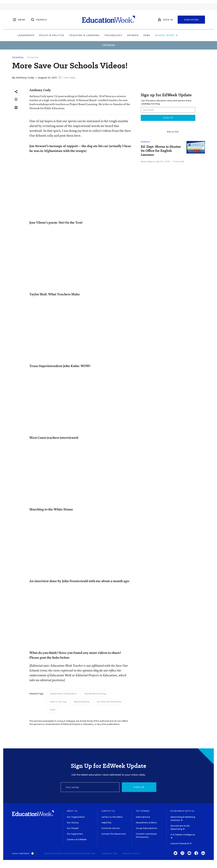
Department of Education (63, 694)
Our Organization (76, 817)
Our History (73, 823)
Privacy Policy (132, 854)
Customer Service (110, 828)
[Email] (90, 787)
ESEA (53, 710)
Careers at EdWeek (77, 839)
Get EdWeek (143, 811)
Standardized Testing (95, 694)
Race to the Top (58, 702)
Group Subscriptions (146, 828)
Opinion (144, 35)
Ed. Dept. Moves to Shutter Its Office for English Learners (161, 151)
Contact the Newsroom (114, 834)
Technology (124, 35)
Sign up (139, 787)
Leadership (37, 35)
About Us (72, 811)
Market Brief (177, 35)
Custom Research (181, 843)
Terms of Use (109, 854)
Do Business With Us (182, 811)
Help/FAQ (106, 823)
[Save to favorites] (16, 100)
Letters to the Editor (112, 817)
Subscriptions (143, 817)
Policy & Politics (63, 35)
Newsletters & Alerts (146, 823)
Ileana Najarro (148, 161)
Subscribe (191, 20)
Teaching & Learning (95, 35)
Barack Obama (82, 702)
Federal (18, 57)
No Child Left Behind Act (109, 702)
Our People (73, 828)
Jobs (158, 35)
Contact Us (108, 811)
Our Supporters (75, 834)
